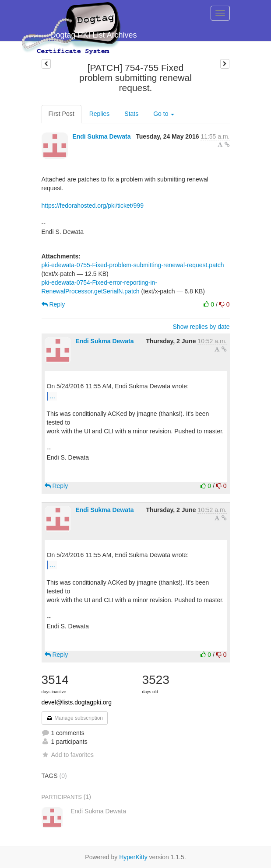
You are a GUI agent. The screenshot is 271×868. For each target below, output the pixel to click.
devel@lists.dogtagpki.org (77, 702)
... (52, 396)
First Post (62, 114)
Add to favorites (68, 755)
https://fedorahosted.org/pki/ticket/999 (93, 206)
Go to (164, 114)
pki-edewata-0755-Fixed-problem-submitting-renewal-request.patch (133, 265)
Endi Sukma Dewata (101, 136)
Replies (100, 114)
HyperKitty (133, 857)
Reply (53, 304)
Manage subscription (75, 718)
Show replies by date (201, 327)
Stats (131, 114)
